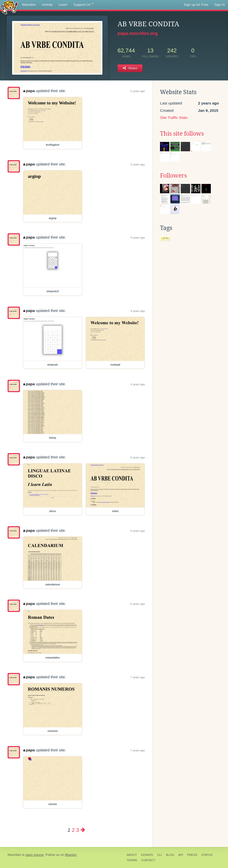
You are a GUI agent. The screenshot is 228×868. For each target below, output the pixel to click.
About (132, 855)
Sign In (220, 5)
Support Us (84, 5)
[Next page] (83, 830)
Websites (29, 5)
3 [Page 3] (77, 830)
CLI (159, 855)
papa (29, 91)
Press (192, 855)
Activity (47, 5)
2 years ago (138, 91)
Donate (147, 855)
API (181, 855)
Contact (148, 860)
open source (35, 855)
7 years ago (138, 677)
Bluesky (71, 855)
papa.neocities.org (138, 33)
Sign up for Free (196, 5)
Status (207, 855)
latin (165, 238)
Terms (132, 860)
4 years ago (138, 238)
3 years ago (138, 164)
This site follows (182, 134)
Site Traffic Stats (174, 118)
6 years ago (138, 457)
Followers (173, 176)
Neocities (14, 855)
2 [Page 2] (73, 830)
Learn (63, 5)
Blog (170, 855)
